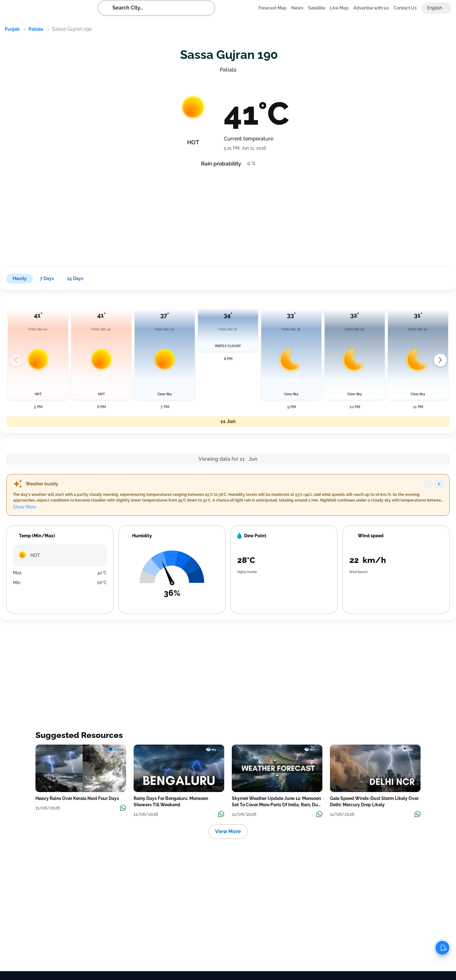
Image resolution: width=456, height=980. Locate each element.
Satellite (317, 8)
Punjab (12, 29)
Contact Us (405, 8)
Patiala (36, 29)
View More (228, 831)
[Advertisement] (193, 215)
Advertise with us (371, 8)
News (297, 8)
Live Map (339, 8)
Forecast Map (272, 8)
